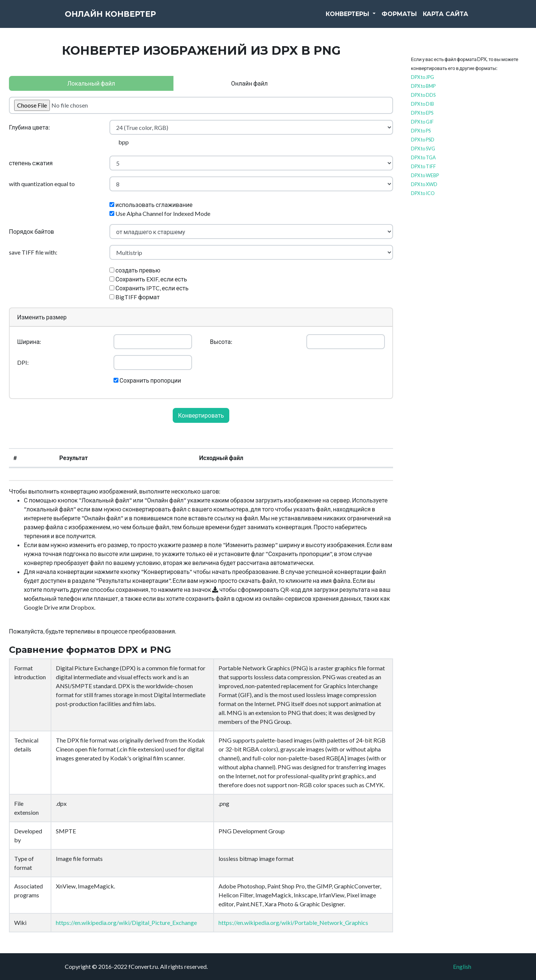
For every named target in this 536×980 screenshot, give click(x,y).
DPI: (23, 362)
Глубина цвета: (29, 127)
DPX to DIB (422, 104)
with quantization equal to (42, 184)
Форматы (399, 18)
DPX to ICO (423, 193)
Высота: (221, 341)
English (462, 966)
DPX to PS (421, 131)
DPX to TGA (423, 157)
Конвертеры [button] (348, 18)
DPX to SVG (423, 149)
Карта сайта (446, 18)
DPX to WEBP (425, 175)
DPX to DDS (423, 95)
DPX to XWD (424, 184)
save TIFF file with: (33, 252)
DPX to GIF (422, 122)
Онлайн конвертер (124, 19)
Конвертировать (201, 415)
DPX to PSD (423, 140)
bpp (124, 142)
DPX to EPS (422, 113)
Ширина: (29, 341)
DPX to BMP (423, 86)
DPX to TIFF (423, 166)
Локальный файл (91, 83)
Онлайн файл (249, 83)
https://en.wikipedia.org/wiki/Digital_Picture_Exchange (126, 922)
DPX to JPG (422, 77)
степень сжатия (31, 163)
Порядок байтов (31, 231)
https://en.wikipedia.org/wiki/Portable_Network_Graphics (293, 922)
